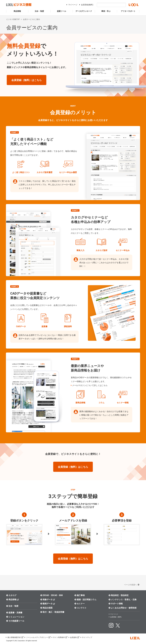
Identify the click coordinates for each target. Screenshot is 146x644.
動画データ (48, 604)
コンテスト (81, 608)
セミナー (80, 604)
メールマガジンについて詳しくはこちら (90, 385)
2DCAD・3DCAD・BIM (51, 595)
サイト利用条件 (59, 637)
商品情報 (13, 599)
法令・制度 (12, 606)
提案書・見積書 (14, 613)
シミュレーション (15, 617)
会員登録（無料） (116, 617)
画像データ (48, 599)
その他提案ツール (15, 621)
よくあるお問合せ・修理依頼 (122, 608)
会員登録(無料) (86, 5)
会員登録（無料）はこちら (27, 80)
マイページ (72, 5)
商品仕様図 (46, 608)
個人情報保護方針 (14, 637)
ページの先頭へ (132, 585)
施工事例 (80, 595)
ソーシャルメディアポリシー (37, 637)
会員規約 (74, 637)
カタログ (11, 595)
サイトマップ (86, 637)
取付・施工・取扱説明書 (52, 612)
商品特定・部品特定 (119, 595)
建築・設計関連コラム (85, 600)
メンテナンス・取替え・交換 (122, 600)
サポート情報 (116, 604)
